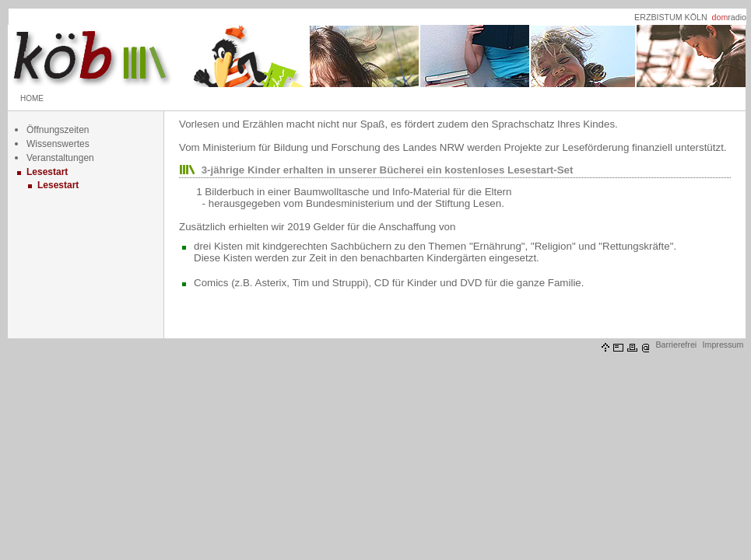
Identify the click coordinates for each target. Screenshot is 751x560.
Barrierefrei (676, 345)
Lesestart (47, 172)
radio (729, 17)
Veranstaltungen (60, 158)
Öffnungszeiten (58, 130)
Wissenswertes (58, 144)
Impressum (723, 345)
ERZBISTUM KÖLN (671, 17)
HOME (32, 98)
